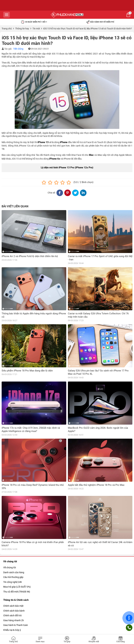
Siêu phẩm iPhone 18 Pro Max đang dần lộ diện (27, 371)
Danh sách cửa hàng (14, 572)
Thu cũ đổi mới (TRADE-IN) (17, 592)
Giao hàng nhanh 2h (14, 620)
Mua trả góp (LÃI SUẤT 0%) (17, 587)
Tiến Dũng (18, 49)
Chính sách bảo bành (14, 611)
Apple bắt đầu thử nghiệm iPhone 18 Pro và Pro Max (96, 485)
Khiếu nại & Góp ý (12, 630)
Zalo (129, 618)
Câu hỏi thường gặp (13, 577)
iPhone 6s (55, 159)
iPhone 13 (43, 142)
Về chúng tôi (10, 567)
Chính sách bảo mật (13, 606)
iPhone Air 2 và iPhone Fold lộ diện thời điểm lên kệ (30, 256)
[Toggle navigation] (40, 640)
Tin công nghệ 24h (13, 582)
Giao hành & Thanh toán (16, 625)
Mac (91, 155)
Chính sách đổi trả (12, 615)
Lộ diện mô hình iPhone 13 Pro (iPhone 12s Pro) (67, 168)
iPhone (64, 142)
